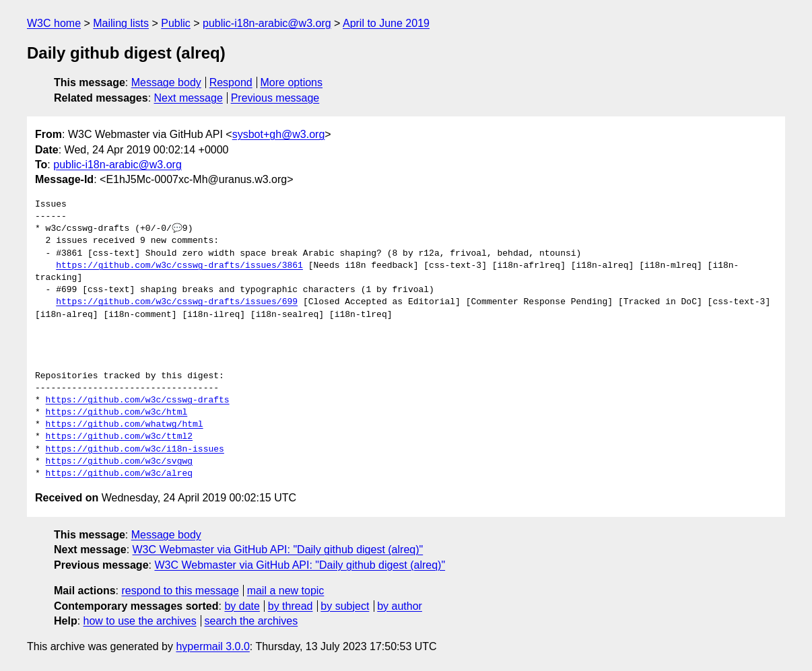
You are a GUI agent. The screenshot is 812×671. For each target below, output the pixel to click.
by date (242, 606)
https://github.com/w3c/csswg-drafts (138, 400)
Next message (189, 98)
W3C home (54, 23)
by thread (291, 606)
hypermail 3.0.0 (212, 646)
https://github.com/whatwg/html (125, 425)
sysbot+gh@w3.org (279, 134)
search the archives (251, 621)
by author (400, 606)
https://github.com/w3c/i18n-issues (135, 450)
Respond (231, 82)
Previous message (275, 98)
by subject (345, 606)
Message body (166, 82)
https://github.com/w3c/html (117, 413)
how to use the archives (140, 621)
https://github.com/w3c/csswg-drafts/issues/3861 (179, 266)
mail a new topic (286, 591)
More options (292, 82)
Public (176, 23)
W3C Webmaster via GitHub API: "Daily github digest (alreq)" (278, 550)
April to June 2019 (386, 23)
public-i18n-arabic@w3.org (267, 23)
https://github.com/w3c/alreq (119, 474)
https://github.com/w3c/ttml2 (119, 437)
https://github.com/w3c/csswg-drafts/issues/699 (177, 302)
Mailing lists (121, 23)
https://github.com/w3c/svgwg (119, 462)
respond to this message (180, 591)
